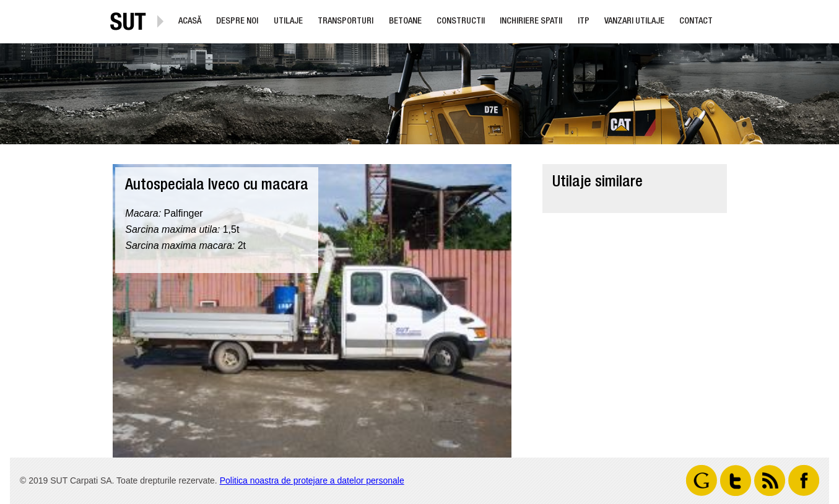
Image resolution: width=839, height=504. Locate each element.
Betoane (405, 22)
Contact (696, 22)
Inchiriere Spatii (531, 22)
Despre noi (237, 22)
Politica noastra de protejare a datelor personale (312, 480)
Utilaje (288, 22)
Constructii (461, 22)
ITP (584, 22)
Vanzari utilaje (634, 22)
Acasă (190, 22)
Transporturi (346, 22)
